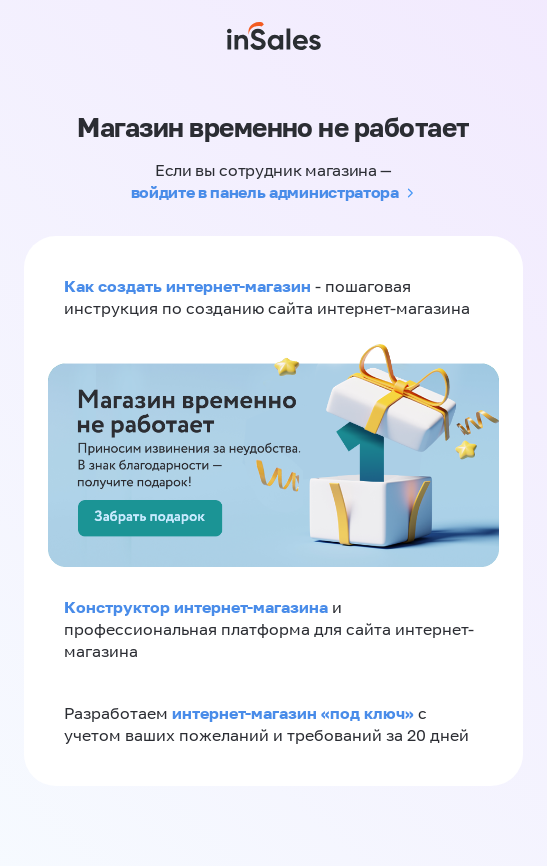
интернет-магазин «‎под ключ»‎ (295, 713)
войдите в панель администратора (265, 192)
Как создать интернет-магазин (187, 286)
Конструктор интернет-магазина (196, 607)
